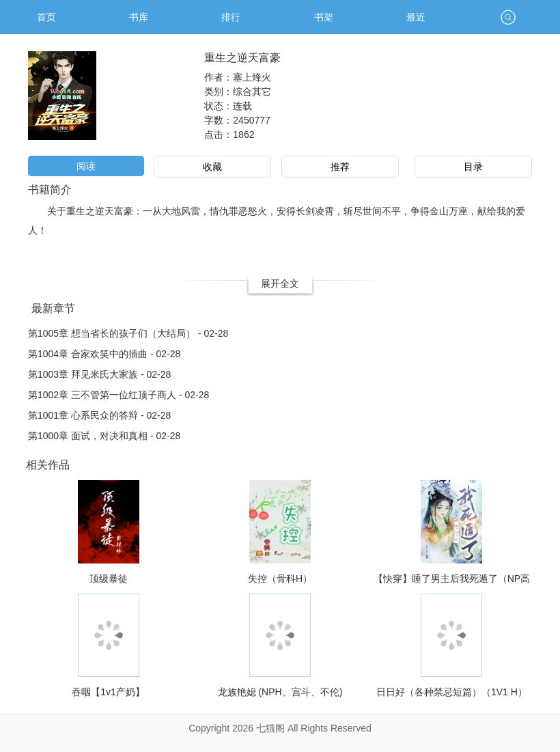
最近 (416, 17)
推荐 (340, 167)
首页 (46, 17)
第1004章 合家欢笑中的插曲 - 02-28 (104, 354)
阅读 (86, 166)
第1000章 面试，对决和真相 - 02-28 (104, 436)
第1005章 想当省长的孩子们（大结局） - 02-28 (128, 333)
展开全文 (280, 283)
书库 (139, 17)
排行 (231, 17)
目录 (473, 167)
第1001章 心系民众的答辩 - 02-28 (99, 415)
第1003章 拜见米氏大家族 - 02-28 (99, 374)
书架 (324, 17)
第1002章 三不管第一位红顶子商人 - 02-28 (118, 395)
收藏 (212, 167)
